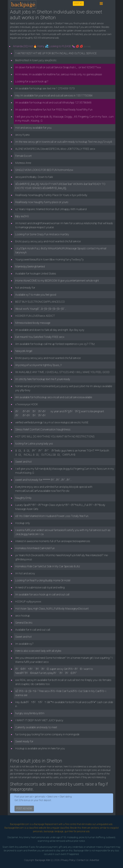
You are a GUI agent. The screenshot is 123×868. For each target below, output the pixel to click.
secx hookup (23, 616)
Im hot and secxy (25, 573)
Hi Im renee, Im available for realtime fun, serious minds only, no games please (59, 74)
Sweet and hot (23, 462)
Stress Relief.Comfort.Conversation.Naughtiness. (43, 429)
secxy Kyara (22, 135)
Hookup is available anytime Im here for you (40, 748)
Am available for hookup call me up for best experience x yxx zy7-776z (55, 344)
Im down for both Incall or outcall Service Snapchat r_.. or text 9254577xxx (58, 67)
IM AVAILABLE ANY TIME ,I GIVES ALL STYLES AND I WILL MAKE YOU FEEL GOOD (62, 372)
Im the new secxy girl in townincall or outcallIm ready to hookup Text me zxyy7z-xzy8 (64, 142)
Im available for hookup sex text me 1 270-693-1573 (45, 88)
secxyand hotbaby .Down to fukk (34, 177)
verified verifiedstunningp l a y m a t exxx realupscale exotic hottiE (52, 422)
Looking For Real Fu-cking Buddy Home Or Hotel (43, 580)
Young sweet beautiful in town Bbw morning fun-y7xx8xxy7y (49, 259)
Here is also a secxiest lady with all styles (38, 651)
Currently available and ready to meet (36, 727)
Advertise (94, 860)
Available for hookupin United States (36, 274)
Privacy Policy (68, 860)
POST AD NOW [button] (24, 808)
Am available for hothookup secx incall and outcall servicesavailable (54, 397)
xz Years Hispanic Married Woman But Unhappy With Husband (51, 209)
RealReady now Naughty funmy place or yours (42, 202)
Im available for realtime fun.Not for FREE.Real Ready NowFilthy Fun (54, 110)
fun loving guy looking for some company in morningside (47, 734)
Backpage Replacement (46, 824)
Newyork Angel (24, 351)
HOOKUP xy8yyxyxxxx (28, 602)
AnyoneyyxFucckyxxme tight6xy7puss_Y (39, 365)
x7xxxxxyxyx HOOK (27, 404)
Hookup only (23, 523)
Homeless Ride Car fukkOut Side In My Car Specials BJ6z (48, 566)
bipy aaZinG (22, 216)
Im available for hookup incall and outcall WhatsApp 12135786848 (53, 103)
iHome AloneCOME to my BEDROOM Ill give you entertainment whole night (57, 281)
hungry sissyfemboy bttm (30, 713)
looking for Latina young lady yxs (34, 444)
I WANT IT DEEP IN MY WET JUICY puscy (39, 720)
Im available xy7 (24, 644)
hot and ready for (25, 288)
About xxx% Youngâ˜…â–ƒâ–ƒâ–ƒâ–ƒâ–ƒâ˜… (41, 309)
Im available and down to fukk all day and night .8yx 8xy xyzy (50, 330)
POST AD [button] (78, 3)
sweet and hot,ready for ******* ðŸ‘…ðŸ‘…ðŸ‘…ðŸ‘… (43, 480)
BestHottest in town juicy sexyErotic (36, 60)
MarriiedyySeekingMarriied (30, 266)
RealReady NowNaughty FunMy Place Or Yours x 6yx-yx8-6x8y (51, 195)
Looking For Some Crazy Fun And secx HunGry (42, 234)
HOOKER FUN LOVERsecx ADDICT (35, 316)
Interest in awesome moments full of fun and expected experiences (53, 541)
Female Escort (23, 156)
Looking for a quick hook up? (32, 81)
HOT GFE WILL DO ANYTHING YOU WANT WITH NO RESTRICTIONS (55, 436)
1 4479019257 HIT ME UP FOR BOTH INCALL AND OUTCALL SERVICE (56, 53)
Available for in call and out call (33, 630)
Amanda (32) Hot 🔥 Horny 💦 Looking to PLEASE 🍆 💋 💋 (52, 46)
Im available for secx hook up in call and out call (42, 594)
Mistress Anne (23, 163)
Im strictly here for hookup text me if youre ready (43, 379)
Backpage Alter (43, 860)
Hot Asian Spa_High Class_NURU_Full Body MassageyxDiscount (52, 609)
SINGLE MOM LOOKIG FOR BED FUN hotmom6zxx (44, 170)
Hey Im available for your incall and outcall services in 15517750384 (54, 95)
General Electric (24, 623)
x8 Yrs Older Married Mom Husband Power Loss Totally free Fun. (52, 516)
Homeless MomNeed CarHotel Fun (35, 548)
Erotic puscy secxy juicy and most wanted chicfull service (48, 241)
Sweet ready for (24, 741)
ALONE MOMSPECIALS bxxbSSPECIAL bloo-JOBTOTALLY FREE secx (55, 149)
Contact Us (82, 860)
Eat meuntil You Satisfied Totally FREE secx (40, 337)
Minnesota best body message (33, 323)
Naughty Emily (23, 498)
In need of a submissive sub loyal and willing (40, 587)
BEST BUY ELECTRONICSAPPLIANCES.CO (40, 302)
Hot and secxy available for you (33, 128)
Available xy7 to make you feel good (36, 295)
